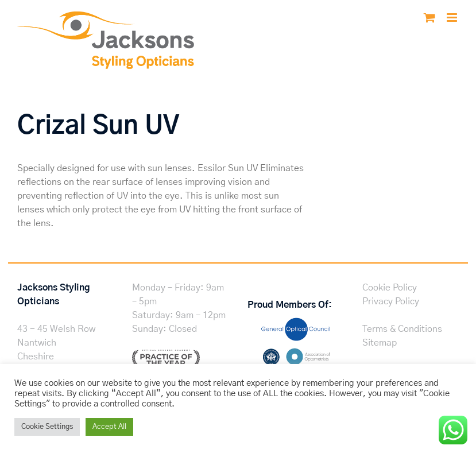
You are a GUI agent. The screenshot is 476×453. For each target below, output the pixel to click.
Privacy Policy (391, 301)
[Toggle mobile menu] (453, 18)
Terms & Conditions (402, 329)
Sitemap (380, 343)
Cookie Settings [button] (47, 427)
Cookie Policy (390, 288)
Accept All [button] (109, 427)
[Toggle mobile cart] (429, 18)
